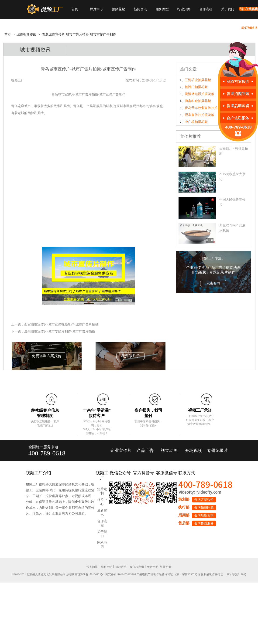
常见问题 (92, 567)
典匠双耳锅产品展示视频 (232, 228)
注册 (169, 567)
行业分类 (184, 9)
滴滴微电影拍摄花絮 (200, 94)
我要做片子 (131, 356)
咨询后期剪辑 (204, 515)
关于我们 (228, 9)
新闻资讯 (140, 9)
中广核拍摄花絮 (196, 122)
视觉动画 (169, 451)
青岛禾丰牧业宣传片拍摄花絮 (206, 108)
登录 (163, 567)
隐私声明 (107, 567)
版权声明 (121, 567)
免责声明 (153, 567)
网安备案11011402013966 (121, 574)
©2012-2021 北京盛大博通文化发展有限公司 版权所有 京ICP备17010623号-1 (58, 574)
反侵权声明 (137, 567)
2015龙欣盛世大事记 (232, 177)
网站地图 (102, 545)
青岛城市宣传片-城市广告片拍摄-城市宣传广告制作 (79, 35)
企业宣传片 (121, 451)
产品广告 (145, 451)
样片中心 (96, 9)
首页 (75, 9)
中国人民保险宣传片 (232, 202)
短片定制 (102, 491)
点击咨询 (213, 283)
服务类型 (162, 9)
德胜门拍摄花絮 (196, 87)
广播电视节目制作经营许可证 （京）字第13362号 (167, 574)
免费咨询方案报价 (47, 356)
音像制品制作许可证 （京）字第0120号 (222, 574)
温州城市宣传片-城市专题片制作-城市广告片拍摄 (60, 331)
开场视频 (193, 451)
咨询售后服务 (204, 523)
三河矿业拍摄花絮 (198, 80)
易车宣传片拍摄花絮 (200, 115)
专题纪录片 (217, 451)
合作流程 (206, 9)
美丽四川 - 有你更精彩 (234, 151)
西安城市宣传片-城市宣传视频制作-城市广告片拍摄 (61, 324)
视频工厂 (32, 484)
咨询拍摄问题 (204, 507)
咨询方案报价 (204, 500)
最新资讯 (102, 513)
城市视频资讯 (26, 35)
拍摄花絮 (118, 9)
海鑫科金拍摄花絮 (198, 101)
